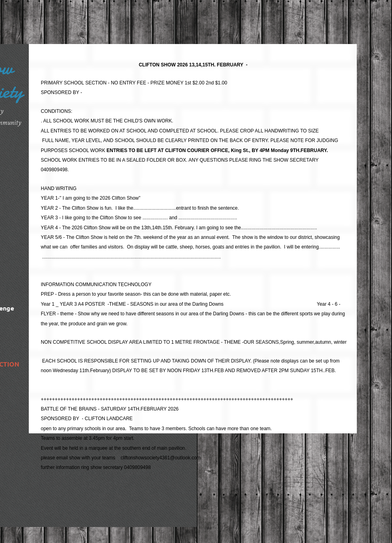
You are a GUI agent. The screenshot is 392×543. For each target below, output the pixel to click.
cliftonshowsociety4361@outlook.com (160, 458)
